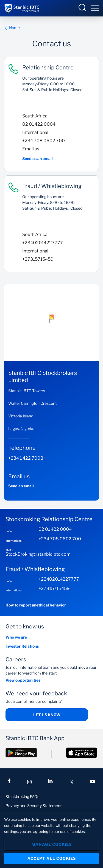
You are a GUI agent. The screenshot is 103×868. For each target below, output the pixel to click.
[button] (52, 318)
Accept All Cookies (52, 858)
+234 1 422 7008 (26, 458)
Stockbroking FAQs (22, 797)
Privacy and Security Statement (34, 806)
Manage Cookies (52, 844)
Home (12, 28)
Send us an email (37, 158)
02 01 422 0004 (39, 124)
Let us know (47, 715)
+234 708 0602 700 (44, 141)
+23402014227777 (43, 243)
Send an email (21, 486)
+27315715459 (38, 259)
